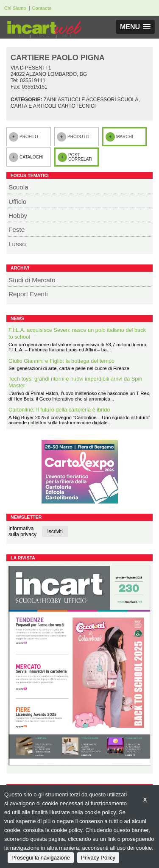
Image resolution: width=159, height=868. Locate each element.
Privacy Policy (98, 858)
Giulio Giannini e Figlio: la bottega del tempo (61, 361)
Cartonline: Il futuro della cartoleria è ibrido (59, 410)
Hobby (18, 216)
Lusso (17, 244)
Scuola (18, 187)
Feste (17, 230)
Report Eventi (28, 294)
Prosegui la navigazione (41, 858)
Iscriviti (55, 531)
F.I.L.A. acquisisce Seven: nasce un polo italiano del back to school (77, 334)
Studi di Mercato (32, 280)
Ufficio (17, 202)
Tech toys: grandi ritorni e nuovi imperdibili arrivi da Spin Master (75, 382)
